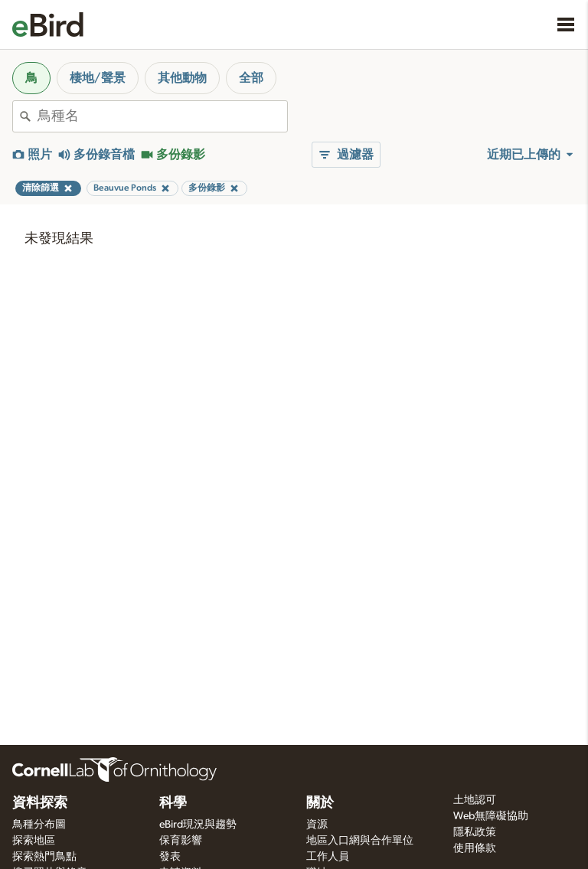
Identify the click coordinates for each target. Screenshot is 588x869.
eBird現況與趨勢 (198, 825)
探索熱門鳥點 (44, 857)
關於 (320, 803)
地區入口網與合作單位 (360, 841)
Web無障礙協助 (491, 816)
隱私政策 (475, 832)
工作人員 (328, 857)
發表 (170, 857)
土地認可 (475, 800)
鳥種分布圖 (39, 825)
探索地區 (34, 841)
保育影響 (181, 841)
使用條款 (475, 848)
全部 (251, 78)
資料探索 (40, 803)
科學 (173, 803)
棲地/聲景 (98, 78)
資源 (317, 825)
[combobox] (162, 116)
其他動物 (182, 78)
